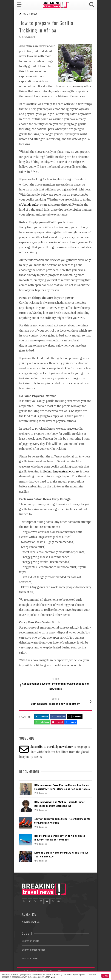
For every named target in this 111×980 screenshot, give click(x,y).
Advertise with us (31, 922)
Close (105, 976)
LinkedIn (42, 717)
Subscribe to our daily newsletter (52, 747)
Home (25, 14)
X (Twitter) (75, 717)
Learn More (50, 977)
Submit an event (30, 958)
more (71, 722)
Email (57, 722)
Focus (34, 14)
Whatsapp (42, 722)
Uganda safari (30, 205)
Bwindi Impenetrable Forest (61, 471)
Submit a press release (34, 950)
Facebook (58, 717)
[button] (92, 5)
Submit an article (30, 941)
